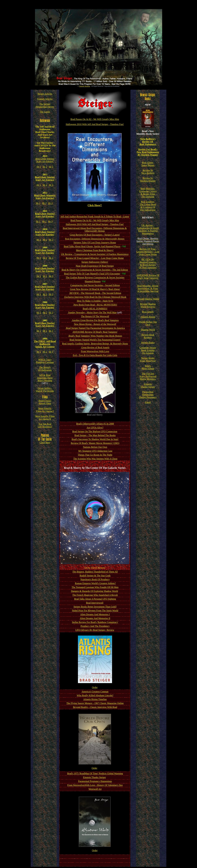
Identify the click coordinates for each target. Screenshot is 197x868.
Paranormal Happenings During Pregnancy (148, 395)
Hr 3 (51, 167)
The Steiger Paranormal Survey (45, 105)
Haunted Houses (93, 281)
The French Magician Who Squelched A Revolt (95, 595)
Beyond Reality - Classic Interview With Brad (95, 707)
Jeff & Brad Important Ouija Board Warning (45, 378)
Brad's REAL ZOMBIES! (95, 309)
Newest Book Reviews (148, 336)
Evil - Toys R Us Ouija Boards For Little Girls (95, 355)
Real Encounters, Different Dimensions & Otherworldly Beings (95, 239)
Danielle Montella (85, 86)
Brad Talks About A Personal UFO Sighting (95, 599)
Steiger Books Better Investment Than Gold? (95, 607)
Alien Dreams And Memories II (95, 618)
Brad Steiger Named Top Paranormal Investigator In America (95, 328)
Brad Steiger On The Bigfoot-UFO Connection (95, 431)
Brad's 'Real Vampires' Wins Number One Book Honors (95, 336)
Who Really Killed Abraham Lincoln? (95, 695)
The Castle (45, 112)
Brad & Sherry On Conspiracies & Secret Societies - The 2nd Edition (95, 270)
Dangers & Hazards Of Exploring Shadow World (94, 591)
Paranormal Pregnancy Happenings (95, 781)
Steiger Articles (45, 94)
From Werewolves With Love (95, 351)
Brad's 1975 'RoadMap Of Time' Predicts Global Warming (95, 773)
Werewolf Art (95, 789)
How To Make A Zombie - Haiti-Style (95, 301)
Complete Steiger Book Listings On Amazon (148, 350)
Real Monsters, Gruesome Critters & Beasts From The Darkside (148, 193)
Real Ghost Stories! (45, 159)
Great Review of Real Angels (95, 347)
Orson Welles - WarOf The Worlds (45, 390)
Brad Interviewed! (95, 603)
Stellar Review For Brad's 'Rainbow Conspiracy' (95, 622)
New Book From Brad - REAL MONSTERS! (95, 305)
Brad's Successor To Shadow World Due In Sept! (95, 439)
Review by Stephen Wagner (148, 179)
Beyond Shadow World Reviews (148, 305)
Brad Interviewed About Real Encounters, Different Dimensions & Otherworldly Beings (95, 230)
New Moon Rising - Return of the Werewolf (95, 324)
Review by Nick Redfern (148, 172)
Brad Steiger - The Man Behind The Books (95, 435)
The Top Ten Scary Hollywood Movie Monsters (148, 376)
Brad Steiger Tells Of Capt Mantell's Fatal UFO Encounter (92, 274)
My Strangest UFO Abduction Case (95, 451)
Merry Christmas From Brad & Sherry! (95, 250)
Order (95, 687)
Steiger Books (148, 343)
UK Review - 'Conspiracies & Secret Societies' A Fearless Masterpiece (95, 254)
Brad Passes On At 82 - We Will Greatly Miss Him (95, 119)
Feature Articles (45, 99)
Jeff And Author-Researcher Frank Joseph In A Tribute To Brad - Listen (95, 217)
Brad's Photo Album (148, 367)
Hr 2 (45, 167)
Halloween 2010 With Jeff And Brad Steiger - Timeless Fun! (95, 124)
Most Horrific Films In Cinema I (45, 410)
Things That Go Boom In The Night (95, 455)
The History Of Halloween (45, 369)
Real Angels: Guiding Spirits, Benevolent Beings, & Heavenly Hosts (95, 344)
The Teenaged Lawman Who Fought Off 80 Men (95, 587)
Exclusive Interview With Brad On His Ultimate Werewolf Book (95, 297)
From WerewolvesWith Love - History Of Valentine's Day (95, 785)
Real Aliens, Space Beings (148, 164)
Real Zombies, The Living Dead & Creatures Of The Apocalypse (148, 206)
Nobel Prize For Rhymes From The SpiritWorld (95, 611)
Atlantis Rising (148, 317)
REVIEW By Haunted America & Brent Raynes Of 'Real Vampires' (148, 263)
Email (148, 402)
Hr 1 (39, 167)
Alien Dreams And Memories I (95, 614)
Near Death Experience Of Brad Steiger (95, 266)
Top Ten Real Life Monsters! (45, 425)
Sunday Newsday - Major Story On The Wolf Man (92, 312)
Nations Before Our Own (95, 447)
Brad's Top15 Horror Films (45, 402)
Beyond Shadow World (148, 299)
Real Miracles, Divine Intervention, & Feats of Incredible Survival (148, 288)
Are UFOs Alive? (95, 428)
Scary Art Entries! (45, 161)
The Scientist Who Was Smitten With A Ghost (95, 459)
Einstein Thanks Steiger (94, 777)
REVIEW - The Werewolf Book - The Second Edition (95, 293)
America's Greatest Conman (95, 692)
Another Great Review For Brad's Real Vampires (95, 320)
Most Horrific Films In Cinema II (45, 418)
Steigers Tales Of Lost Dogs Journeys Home (95, 243)
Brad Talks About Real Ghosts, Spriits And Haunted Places (92, 246)
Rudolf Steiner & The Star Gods (95, 576)
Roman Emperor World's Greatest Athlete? (95, 583)
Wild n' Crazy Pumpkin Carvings (45, 361)
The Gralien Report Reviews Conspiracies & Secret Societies (95, 277)
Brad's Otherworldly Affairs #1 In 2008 (95, 424)
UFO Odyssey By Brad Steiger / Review (95, 630)
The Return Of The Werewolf (95, 316)
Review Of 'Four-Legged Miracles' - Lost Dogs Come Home (95, 258)
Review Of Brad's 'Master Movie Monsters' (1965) (95, 443)
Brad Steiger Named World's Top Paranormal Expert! (95, 340)
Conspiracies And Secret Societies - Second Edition (95, 285)
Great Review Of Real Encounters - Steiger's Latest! (95, 235)
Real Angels (148, 312)
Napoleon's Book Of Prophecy (95, 579)
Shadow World (148, 330)
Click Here (45, 441)
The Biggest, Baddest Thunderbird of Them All (95, 572)
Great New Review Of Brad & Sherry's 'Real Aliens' (95, 289)
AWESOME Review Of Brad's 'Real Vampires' (95, 332)
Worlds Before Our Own (148, 323)
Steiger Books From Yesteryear (148, 359)
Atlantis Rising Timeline (95, 699)
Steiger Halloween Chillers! (95, 262)
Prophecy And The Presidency (95, 626)
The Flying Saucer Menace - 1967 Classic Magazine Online (95, 703)
